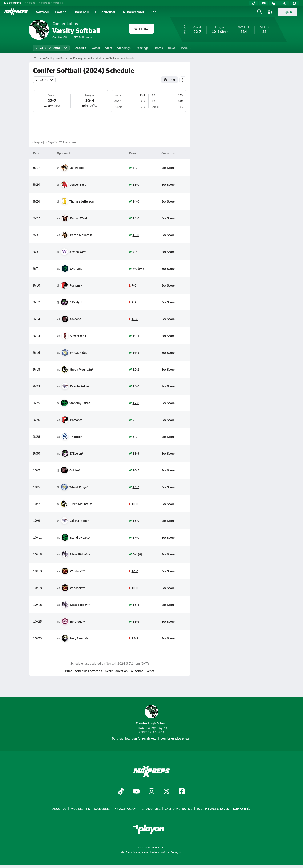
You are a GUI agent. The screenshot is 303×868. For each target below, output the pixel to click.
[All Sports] (154, 12)
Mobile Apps (80, 809)
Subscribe (102, 809)
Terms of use (150, 809)
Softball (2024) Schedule (120, 58)
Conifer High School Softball (85, 58)
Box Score (168, 168)
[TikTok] (254, 3)
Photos (158, 48)
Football (62, 12)
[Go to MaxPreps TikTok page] (121, 792)
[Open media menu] (270, 12)
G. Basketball (133, 12)
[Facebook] (294, 3)
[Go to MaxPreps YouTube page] (136, 792)
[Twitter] (284, 3)
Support (242, 809)
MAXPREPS (13, 3)
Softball (43, 12)
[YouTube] (264, 3)
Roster (96, 48)
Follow (141, 29)
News (172, 48)
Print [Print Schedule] (169, 80)
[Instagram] (274, 3)
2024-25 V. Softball (51, 48)
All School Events (142, 671)
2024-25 (44, 80)
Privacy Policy (125, 809)
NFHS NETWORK (51, 3)
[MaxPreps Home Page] (35, 58)
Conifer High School (152, 715)
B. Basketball (106, 12)
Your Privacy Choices (213, 809)
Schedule (80, 48)
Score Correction (116, 671)
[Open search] (259, 12)
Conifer (60, 58)
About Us (59, 809)
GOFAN (30, 3)
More (185, 48)
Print (68, 671)
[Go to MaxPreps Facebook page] (182, 792)
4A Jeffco (92, 105)
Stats (109, 48)
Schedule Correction (89, 671)
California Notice (179, 809)
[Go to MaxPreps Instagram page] (151, 792)
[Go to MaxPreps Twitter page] (167, 792)
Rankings (142, 48)
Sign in (287, 12)
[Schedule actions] (183, 80)
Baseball (82, 12)
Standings (124, 48)
